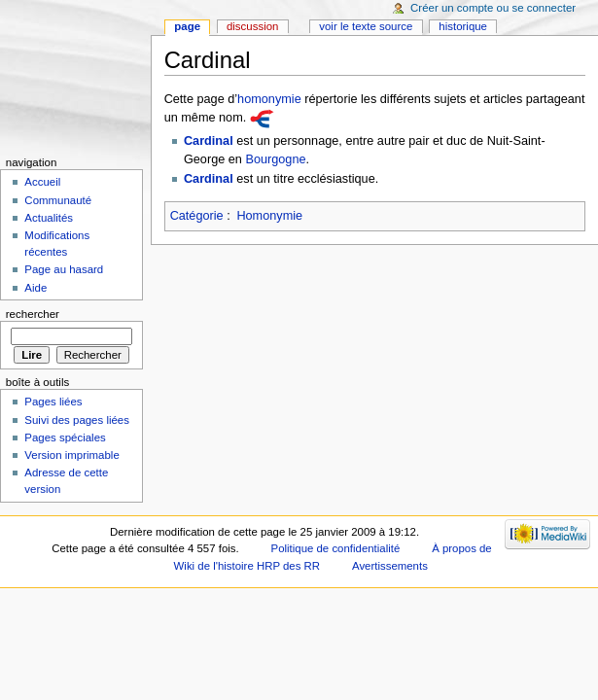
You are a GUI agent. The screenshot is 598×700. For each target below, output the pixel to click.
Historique (463, 26)
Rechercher (33, 314)
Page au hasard (64, 269)
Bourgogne (275, 159)
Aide (35, 288)
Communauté (58, 200)
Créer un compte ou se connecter (493, 8)
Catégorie (197, 216)
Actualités (49, 218)
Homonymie (269, 216)
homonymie (269, 99)
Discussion (252, 26)
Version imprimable (71, 455)
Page (187, 26)
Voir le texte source (366, 26)
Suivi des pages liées (77, 420)
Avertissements (390, 566)
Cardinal (209, 141)
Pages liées (53, 402)
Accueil (42, 182)
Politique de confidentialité (336, 548)
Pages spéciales (65, 437)
